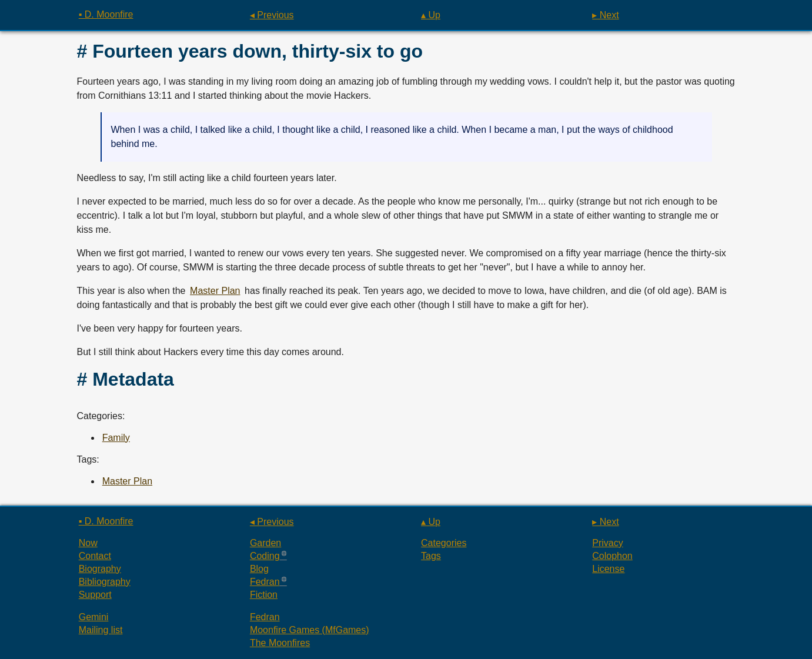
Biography (100, 569)
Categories (444, 543)
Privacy (607, 543)
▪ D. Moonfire (106, 14)
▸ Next (605, 15)
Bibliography (105, 582)
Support (95, 595)
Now (88, 543)
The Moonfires (280, 643)
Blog (259, 569)
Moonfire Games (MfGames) (310, 630)
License (608, 569)
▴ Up (431, 15)
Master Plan (215, 291)
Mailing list (101, 630)
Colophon (612, 556)
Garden (265, 543)
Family (116, 438)
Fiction (264, 595)
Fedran (265, 582)
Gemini (94, 617)
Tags (431, 556)
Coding (265, 556)
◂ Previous (272, 15)
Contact (95, 556)
